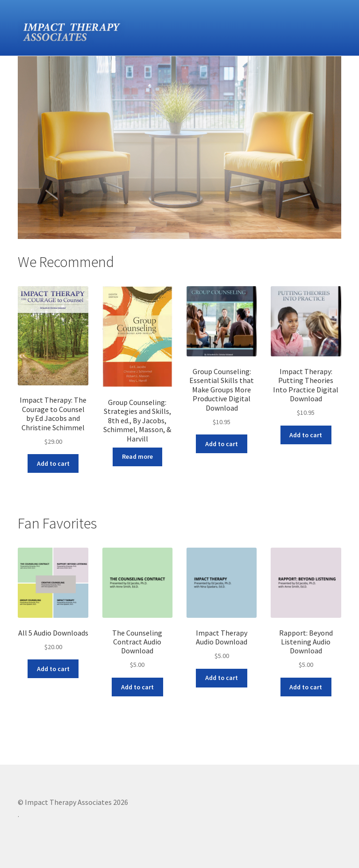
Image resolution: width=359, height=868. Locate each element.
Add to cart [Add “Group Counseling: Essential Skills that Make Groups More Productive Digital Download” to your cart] (222, 444)
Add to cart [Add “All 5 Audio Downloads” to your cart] (53, 669)
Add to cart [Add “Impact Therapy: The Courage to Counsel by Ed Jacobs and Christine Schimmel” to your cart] (53, 463)
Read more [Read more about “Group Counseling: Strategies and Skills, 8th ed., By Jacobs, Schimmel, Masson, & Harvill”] (137, 456)
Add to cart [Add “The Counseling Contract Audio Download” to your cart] (137, 687)
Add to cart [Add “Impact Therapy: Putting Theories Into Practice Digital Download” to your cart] (306, 435)
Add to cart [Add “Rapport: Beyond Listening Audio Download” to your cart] (306, 687)
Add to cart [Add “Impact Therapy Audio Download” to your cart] (222, 678)
